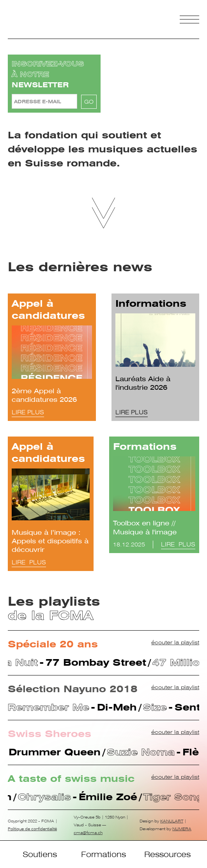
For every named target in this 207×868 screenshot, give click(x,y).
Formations (103, 854)
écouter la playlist (175, 642)
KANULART (172, 821)
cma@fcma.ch (88, 833)
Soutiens (40, 854)
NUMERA (182, 829)
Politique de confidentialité (32, 829)
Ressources (167, 854)
